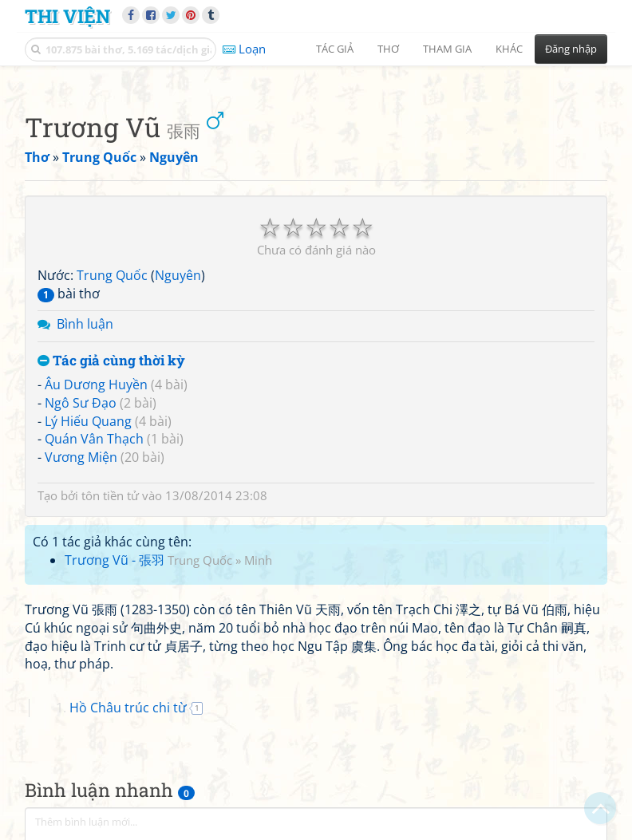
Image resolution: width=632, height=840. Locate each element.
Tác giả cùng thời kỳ (111, 361)
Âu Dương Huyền (96, 385)
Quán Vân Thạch (94, 439)
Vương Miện (81, 457)
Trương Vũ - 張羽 (115, 560)
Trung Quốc (112, 275)
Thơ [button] (388, 49)
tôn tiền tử (110, 495)
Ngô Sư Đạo (81, 403)
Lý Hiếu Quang (88, 421)
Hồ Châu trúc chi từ (128, 708)
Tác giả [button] (335, 49)
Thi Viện (67, 16)
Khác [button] (509, 49)
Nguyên (178, 275)
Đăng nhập (571, 49)
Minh (258, 560)
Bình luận (85, 324)
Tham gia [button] (447, 49)
